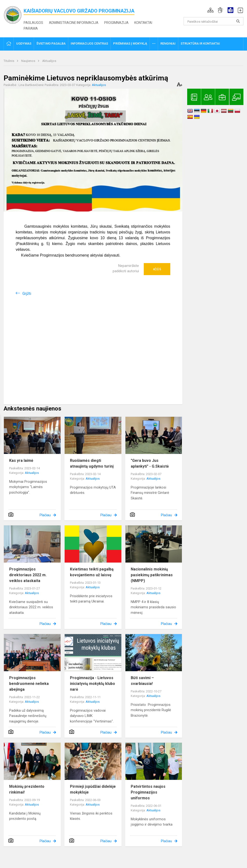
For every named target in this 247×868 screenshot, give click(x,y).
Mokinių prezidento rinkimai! (27, 789)
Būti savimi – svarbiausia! (142, 681)
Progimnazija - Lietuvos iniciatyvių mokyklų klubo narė (93, 684)
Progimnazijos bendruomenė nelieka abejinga (29, 684)
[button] (210, 10)
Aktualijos (49, 61)
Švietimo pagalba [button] (51, 43)
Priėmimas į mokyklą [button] (130, 43)
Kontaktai (143, 23)
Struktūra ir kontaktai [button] (200, 43)
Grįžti (27, 294)
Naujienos (29, 61)
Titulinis (9, 61)
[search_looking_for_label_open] (238, 21)
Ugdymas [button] (24, 43)
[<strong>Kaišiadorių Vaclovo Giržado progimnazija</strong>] (14, 15)
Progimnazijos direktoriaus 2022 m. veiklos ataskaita (28, 575)
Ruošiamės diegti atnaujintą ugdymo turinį (92, 463)
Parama (31, 28)
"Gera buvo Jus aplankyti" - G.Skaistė (150, 463)
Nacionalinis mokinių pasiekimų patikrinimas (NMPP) (152, 575)
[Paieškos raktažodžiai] (214, 21)
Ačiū (157, 269)
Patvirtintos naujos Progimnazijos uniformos (148, 792)
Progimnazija (116, 23)
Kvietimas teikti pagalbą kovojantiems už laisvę (92, 572)
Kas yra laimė (21, 461)
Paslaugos (33, 23)
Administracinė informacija (74, 23)
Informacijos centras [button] (89, 43)
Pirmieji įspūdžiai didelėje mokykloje (93, 789)
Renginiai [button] (168, 43)
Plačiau (45, 515)
